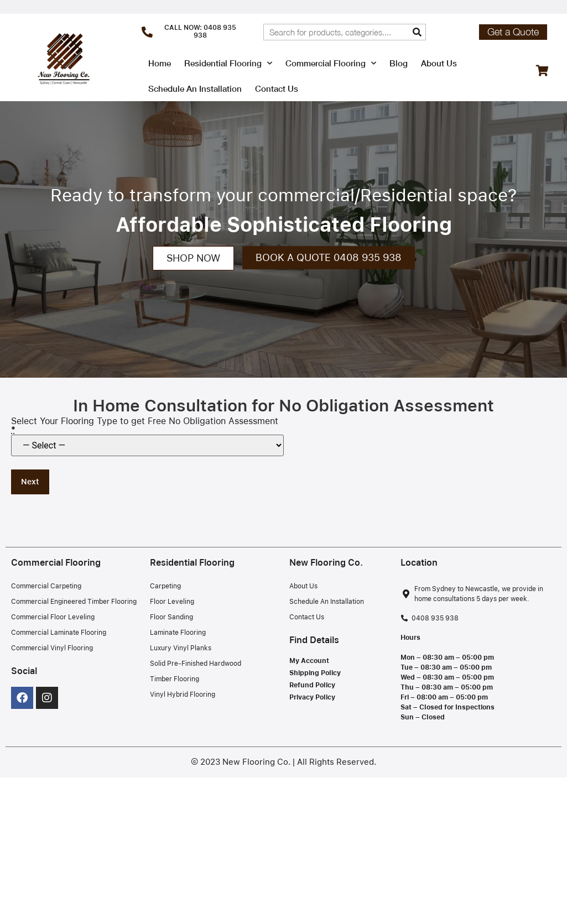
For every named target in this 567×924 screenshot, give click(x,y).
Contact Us (277, 88)
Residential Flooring (228, 63)
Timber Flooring (175, 679)
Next (30, 482)
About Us (439, 63)
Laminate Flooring (178, 633)
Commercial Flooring (331, 63)
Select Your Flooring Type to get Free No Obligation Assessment (145, 426)
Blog (399, 63)
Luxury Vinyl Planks (181, 648)
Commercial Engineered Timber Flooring (74, 602)
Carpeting (165, 586)
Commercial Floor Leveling (53, 617)
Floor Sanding (171, 617)
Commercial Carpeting (46, 586)
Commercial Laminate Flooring (59, 633)
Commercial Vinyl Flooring (52, 648)
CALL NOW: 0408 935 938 (200, 32)
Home (160, 63)
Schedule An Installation (195, 88)
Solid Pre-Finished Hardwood (196, 664)
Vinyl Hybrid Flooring (183, 695)
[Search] (417, 32)
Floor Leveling (172, 602)
